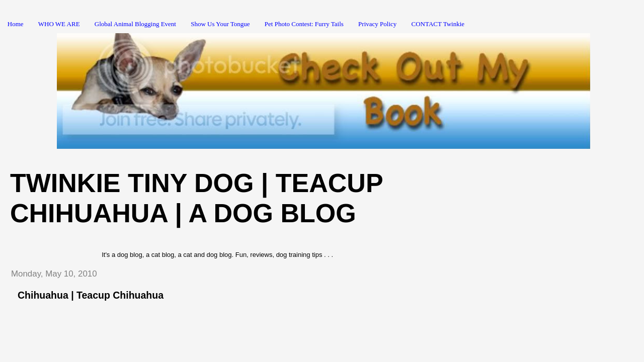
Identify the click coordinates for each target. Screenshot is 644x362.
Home (16, 24)
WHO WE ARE (59, 24)
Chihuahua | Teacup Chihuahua (91, 295)
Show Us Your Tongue (220, 24)
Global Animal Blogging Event (135, 24)
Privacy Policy (377, 24)
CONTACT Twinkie (438, 24)
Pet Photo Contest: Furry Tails (304, 24)
